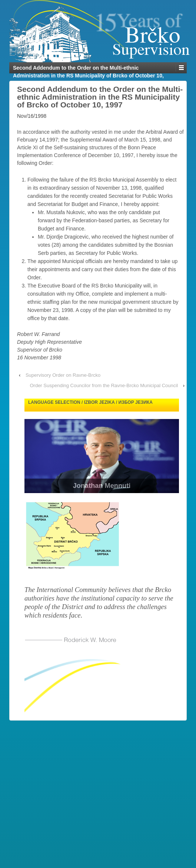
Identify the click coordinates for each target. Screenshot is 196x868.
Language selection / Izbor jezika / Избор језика (90, 402)
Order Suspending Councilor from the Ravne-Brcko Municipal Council (104, 385)
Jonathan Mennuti (102, 486)
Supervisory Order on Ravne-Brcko (63, 375)
